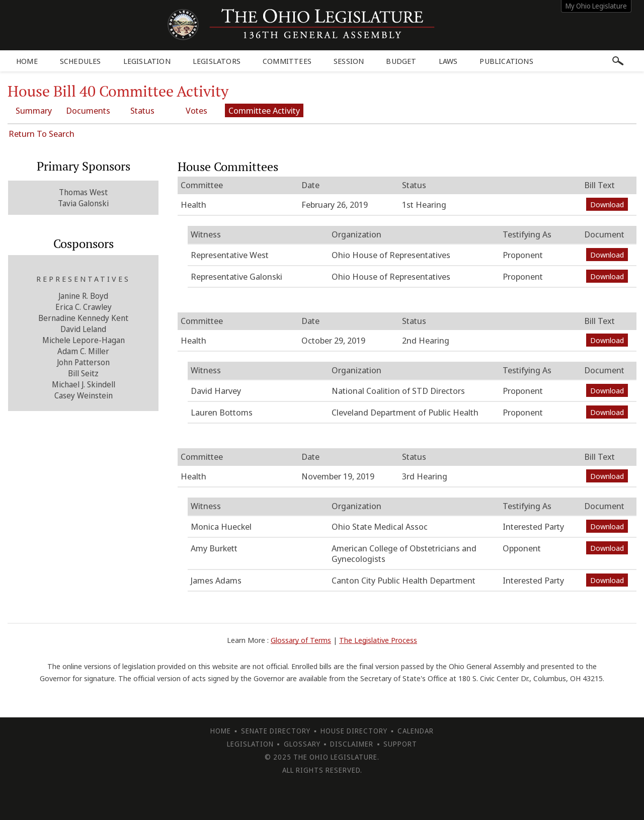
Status (142, 110)
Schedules (80, 61)
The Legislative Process (378, 640)
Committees (287, 61)
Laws (448, 61)
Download (607, 204)
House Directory (354, 731)
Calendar (416, 731)
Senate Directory (276, 731)
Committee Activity (264, 110)
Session (349, 61)
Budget (401, 61)
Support (400, 744)
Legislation (147, 61)
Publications (506, 61)
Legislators (217, 61)
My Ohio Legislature (596, 6)
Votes (196, 110)
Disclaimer (352, 744)
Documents (88, 110)
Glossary (302, 744)
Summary (34, 110)
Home (27, 61)
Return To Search (42, 134)
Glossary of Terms (301, 640)
